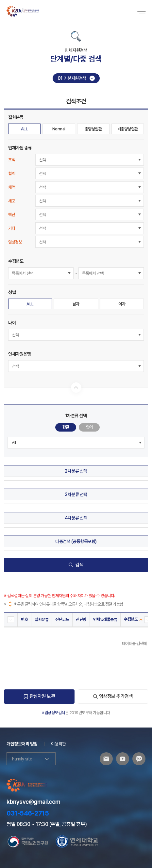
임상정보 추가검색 (113, 696)
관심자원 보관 (39, 696)
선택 (42, 160)
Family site (31, 759)
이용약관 (59, 744)
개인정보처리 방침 (22, 744)
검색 (76, 565)
